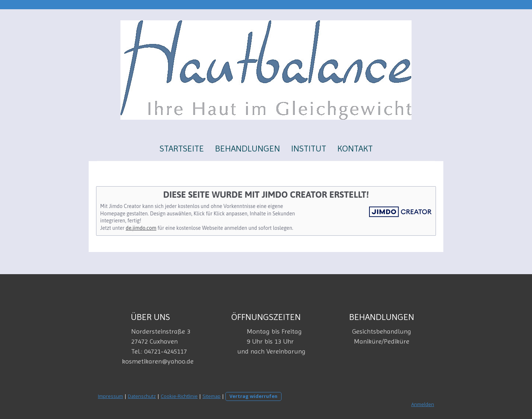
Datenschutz (142, 396)
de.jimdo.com (141, 228)
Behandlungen (248, 149)
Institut (309, 149)
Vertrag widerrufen (253, 396)
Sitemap (212, 396)
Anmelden (423, 404)
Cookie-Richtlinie (179, 396)
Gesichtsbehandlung (382, 331)
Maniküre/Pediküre (382, 341)
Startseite (182, 149)
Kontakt (355, 149)
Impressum (110, 396)
